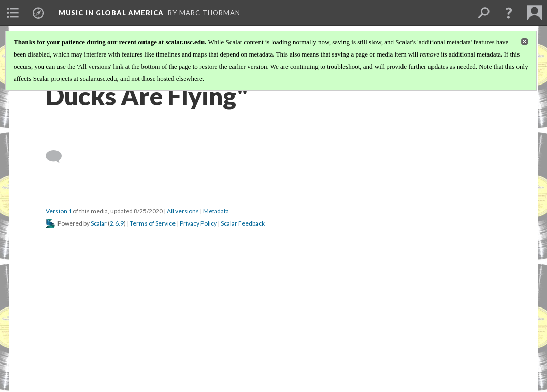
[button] (509, 13)
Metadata (216, 211)
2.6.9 (117, 223)
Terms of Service (153, 223)
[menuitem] (13, 13)
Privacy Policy (198, 223)
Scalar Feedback (243, 223)
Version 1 (59, 211)
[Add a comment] (58, 157)
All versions (183, 211)
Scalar (99, 223)
